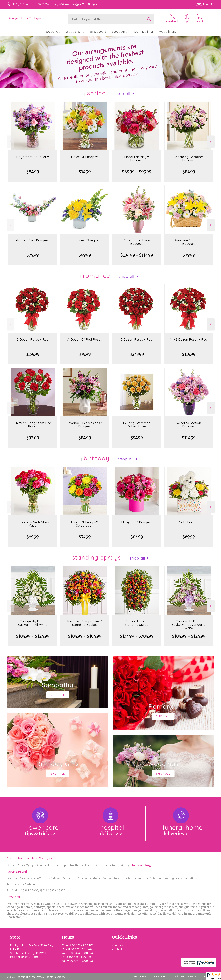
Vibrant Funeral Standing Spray (137, 623)
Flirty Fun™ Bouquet (137, 522)
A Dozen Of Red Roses (85, 339)
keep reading (141, 865)
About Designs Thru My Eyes (29, 858)
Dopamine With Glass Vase (33, 524)
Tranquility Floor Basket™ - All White (33, 623)
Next (211, 142)
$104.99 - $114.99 (137, 255)
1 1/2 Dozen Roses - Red (189, 339)
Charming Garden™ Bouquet (189, 159)
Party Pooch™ (189, 522)
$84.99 (33, 172)
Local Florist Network (184, 977)
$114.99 (189, 438)
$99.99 (85, 255)
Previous (10, 142)
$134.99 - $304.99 (137, 636)
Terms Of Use (139, 977)
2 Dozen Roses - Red (33, 339)
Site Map (205, 977)
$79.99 (33, 255)
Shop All (122, 94)
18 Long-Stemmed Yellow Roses (137, 425)
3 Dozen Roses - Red (137, 339)
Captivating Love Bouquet (137, 242)
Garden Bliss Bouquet (33, 240)
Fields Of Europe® (85, 157)
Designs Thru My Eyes (25, 18)
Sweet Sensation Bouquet (189, 425)
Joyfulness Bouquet (85, 240)
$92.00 (33, 438)
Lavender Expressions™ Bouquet (85, 425)
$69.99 (33, 537)
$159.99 (33, 354)
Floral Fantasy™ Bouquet (137, 159)
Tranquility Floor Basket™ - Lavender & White (189, 625)
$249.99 (137, 354)
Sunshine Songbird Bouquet (189, 242)
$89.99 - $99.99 (137, 172)
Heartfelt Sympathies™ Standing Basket (85, 623)
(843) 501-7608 (22, 4)
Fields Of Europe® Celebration (85, 524)
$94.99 (137, 438)
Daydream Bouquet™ (33, 157)
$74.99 (85, 172)
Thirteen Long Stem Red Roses (33, 425)
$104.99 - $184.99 (85, 636)
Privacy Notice (159, 977)
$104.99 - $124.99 (33, 636)
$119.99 (189, 354)
